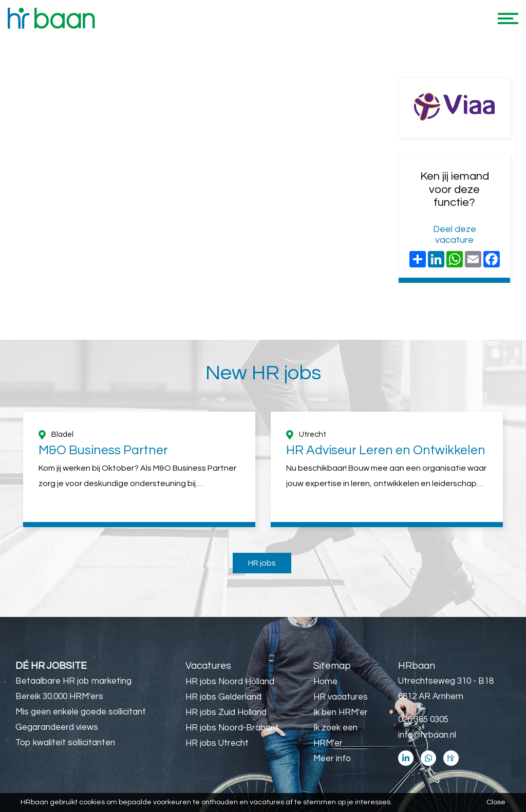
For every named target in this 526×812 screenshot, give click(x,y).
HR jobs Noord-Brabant (232, 728)
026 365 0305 (423, 720)
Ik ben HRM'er (341, 712)
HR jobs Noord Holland (230, 682)
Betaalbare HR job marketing (73, 681)
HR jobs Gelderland (223, 697)
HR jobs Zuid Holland (226, 712)
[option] (139, 469)
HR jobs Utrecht (217, 743)
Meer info (332, 759)
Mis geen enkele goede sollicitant (81, 712)
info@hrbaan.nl (427, 735)
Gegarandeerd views (57, 727)
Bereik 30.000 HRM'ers (59, 697)
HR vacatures (341, 697)
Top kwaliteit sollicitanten (65, 743)
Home (325, 682)
